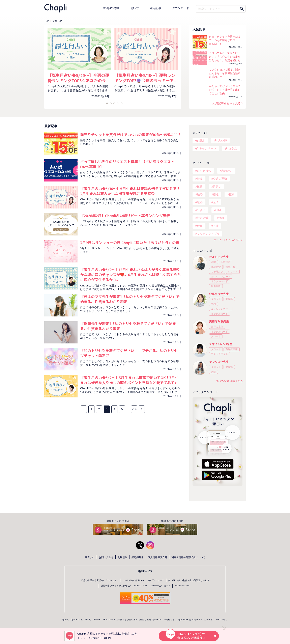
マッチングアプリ (208, 234)
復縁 (232, 194)
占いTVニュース (156, 580)
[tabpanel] (79, 68)
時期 (200, 179)
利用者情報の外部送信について (188, 557)
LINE (219, 210)
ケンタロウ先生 (219, 362)
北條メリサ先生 (219, 294)
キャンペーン (208, 148)
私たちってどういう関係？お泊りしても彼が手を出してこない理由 (225, 90)
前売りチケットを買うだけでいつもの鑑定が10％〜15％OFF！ (225, 40)
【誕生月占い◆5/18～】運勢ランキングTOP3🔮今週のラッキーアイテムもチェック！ (146, 78)
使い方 (135, 8)
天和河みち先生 (219, 321)
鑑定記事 (155, 8)
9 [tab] (122, 103)
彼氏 (200, 187)
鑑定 (202, 141)
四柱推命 (226, 262)
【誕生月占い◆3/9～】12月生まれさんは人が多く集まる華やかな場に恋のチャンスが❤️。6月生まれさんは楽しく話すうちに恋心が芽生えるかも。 (130, 275)
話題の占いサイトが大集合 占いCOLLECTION (124, 586)
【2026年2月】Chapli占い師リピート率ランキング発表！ (127, 216)
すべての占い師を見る (228, 381)
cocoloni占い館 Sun (161, 586)
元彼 (216, 202)
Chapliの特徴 (111, 8)
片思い (217, 187)
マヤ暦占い (217, 272)
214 (134, 409)
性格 (221, 218)
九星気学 (216, 267)
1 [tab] (107, 103)
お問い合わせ (106, 557)
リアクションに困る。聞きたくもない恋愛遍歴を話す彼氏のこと (225, 73)
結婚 (200, 194)
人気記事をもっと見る (227, 103)
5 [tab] (114, 103)
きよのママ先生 (219, 257)
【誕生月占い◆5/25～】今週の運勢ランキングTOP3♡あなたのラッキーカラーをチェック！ (79, 78)
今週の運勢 (220, 179)
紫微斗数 (230, 267)
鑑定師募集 (138, 557)
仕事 (200, 226)
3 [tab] (111, 103)
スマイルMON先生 (221, 344)
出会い (201, 210)
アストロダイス (220, 354)
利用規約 (122, 557)
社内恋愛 (203, 218)
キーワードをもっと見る (227, 240)
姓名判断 (216, 286)
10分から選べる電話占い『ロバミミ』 (100, 580)
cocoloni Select (182, 586)
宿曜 (213, 262)
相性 (216, 194)
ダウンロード (181, 8)
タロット (233, 272)
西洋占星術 (217, 327)
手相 (213, 304)
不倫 (216, 226)
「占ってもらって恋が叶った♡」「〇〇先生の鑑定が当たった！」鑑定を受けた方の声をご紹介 (225, 57)
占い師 (223, 141)
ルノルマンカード (221, 277)
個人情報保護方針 (157, 557)
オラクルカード (220, 281)
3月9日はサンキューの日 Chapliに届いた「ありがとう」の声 (130, 243)
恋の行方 (227, 171)
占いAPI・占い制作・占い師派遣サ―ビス (189, 580)
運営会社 (90, 557)
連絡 (200, 202)
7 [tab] (118, 103)
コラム (233, 148)
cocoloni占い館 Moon (133, 580)
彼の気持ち (204, 171)
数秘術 (229, 299)
